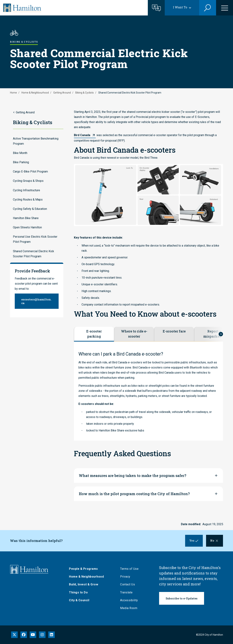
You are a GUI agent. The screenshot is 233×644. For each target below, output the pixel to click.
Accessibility (130, 600)
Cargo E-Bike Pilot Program (30, 172)
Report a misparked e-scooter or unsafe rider (214, 334)
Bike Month (20, 153)
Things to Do (80, 592)
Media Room (130, 608)
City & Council (80, 600)
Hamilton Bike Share (26, 218)
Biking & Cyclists (85, 93)
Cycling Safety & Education (30, 209)
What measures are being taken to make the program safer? (133, 475)
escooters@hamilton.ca (36, 301)
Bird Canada (82, 135)
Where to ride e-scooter (134, 334)
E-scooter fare (174, 331)
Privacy (127, 577)
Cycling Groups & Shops (28, 181)
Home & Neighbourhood (35, 93)
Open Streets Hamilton (27, 227)
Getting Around (62, 93)
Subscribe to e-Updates (182, 598)
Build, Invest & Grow (85, 584)
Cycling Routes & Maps (28, 200)
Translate (128, 592)
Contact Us (129, 584)
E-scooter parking (94, 334)
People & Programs (85, 569)
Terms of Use (131, 569)
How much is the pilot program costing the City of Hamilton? (134, 494)
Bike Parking (21, 162)
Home (13, 93)
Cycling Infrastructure (26, 190)
